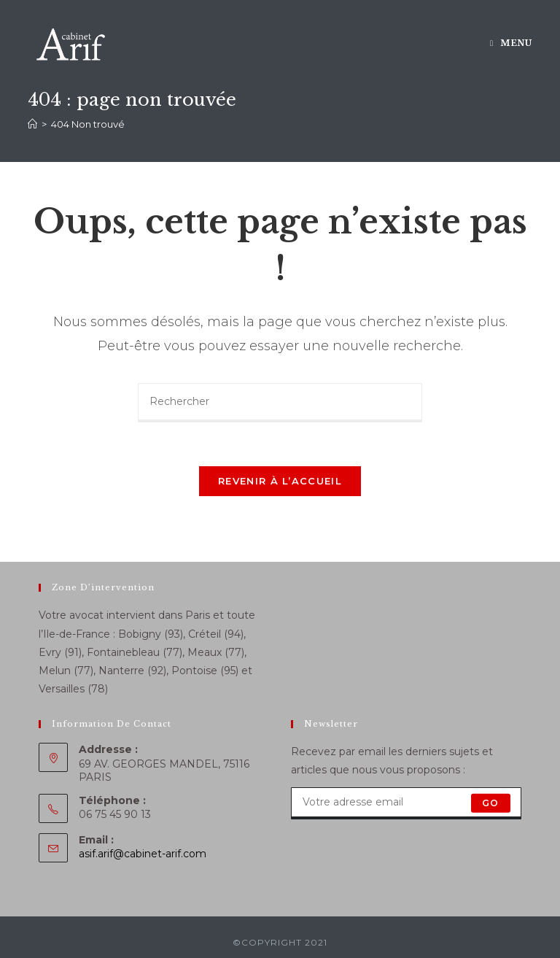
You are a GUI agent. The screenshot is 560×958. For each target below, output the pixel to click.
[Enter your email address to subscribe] (406, 803)
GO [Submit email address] (490, 803)
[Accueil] (32, 124)
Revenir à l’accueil (280, 481)
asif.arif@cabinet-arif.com (143, 854)
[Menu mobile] (511, 43)
